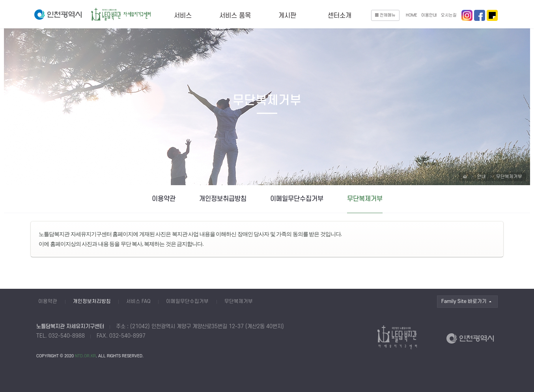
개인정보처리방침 (92, 301)
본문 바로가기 (0, 0)
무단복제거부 (509, 177)
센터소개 (340, 16)
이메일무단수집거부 (297, 199)
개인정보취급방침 (223, 199)
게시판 (287, 16)
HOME (412, 15)
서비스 (183, 16)
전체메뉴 (385, 15)
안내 (482, 177)
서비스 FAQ (138, 301)
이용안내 (429, 15)
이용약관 (164, 199)
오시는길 (449, 15)
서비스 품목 (235, 16)
